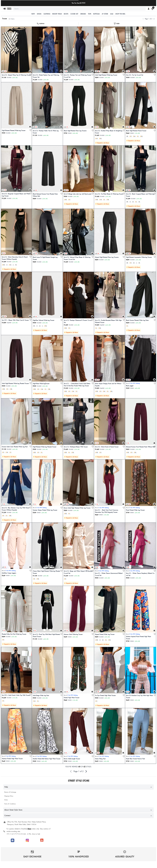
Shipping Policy (9, 796)
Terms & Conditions (10, 804)
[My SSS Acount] (149, 9)
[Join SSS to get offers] (42, 840)
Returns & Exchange (10, 792)
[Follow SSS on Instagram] (27, 840)
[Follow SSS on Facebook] (13, 840)
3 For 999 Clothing (135, 383)
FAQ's (6, 800)
